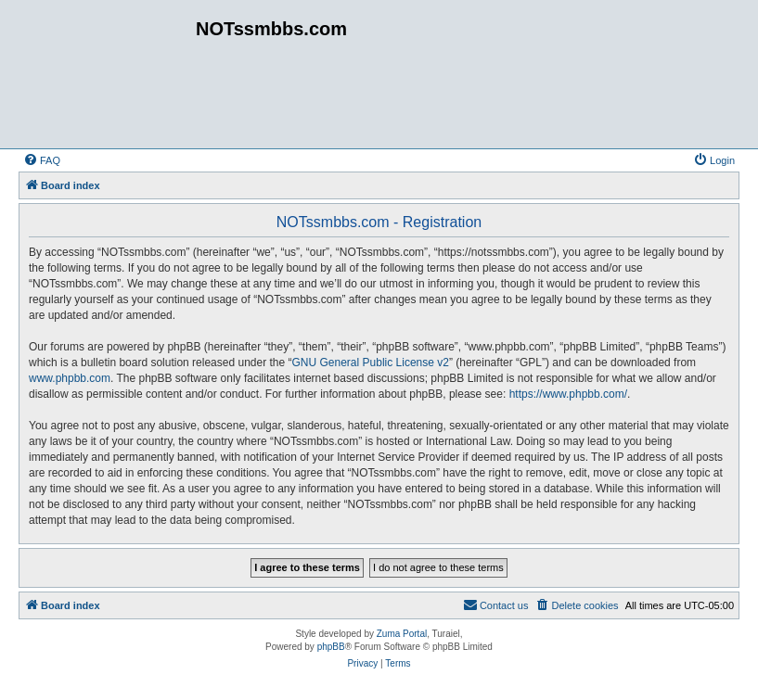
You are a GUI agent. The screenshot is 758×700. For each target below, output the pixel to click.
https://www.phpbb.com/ (568, 394)
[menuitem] (42, 160)
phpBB (331, 647)
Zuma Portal (402, 634)
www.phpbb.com (70, 378)
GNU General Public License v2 (371, 363)
